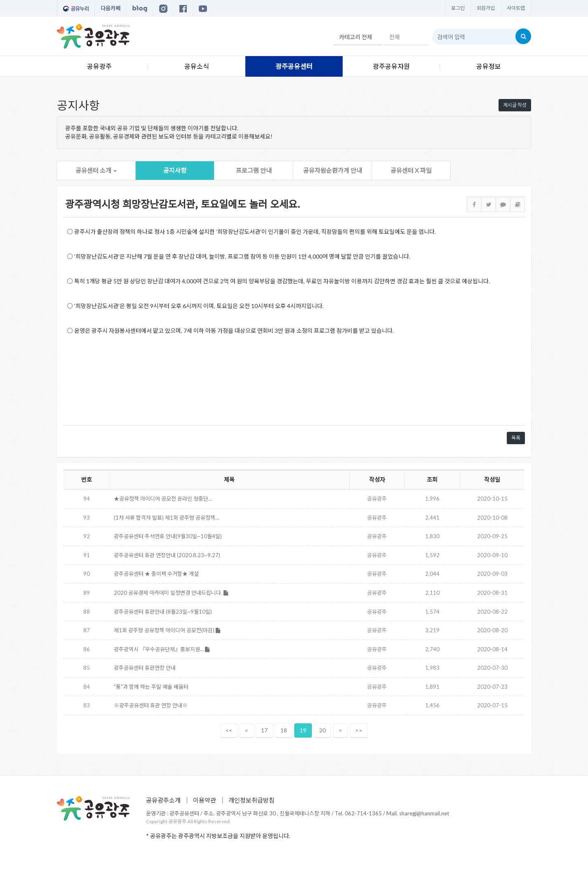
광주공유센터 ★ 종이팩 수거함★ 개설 (156, 574)
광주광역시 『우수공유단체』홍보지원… (162, 649)
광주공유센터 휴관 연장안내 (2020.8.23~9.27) (167, 555)
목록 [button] (516, 438)
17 (264, 730)
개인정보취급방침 (252, 800)
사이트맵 (516, 8)
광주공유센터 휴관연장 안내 (145, 668)
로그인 (458, 8)
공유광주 (99, 66)
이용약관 (205, 800)
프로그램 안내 (254, 170)
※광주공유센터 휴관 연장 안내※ (151, 705)
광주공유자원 (391, 66)
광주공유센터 (294, 66)
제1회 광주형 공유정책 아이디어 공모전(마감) (167, 630)
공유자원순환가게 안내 (333, 170)
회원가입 (486, 8)
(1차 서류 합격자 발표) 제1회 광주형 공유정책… (166, 518)
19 (303, 730)
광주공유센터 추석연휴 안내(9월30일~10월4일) (168, 536)
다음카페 (111, 8)
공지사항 (175, 170)
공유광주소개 (163, 800)
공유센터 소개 (96, 170)
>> (359, 730)
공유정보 (489, 66)
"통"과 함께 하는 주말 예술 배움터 (151, 687)
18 (284, 730)
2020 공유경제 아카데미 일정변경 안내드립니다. (171, 593)
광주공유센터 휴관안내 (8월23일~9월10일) (163, 612)
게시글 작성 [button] (515, 105)
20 (322, 730)
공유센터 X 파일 (411, 170)
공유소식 (197, 66)
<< (229, 730)
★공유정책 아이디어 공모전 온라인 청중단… (163, 499)
